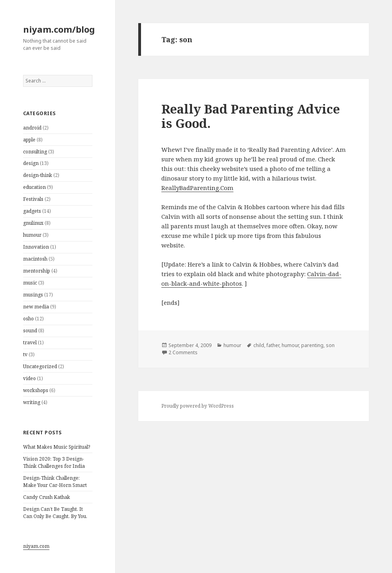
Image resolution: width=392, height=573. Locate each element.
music (30, 283)
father (273, 345)
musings (33, 295)
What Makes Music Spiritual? (57, 447)
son (330, 345)
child (259, 345)
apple (29, 140)
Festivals (33, 199)
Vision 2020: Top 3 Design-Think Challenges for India (54, 462)
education (34, 187)
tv (25, 354)
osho (28, 319)
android (32, 128)
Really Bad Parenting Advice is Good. (251, 116)
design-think (38, 175)
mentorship (37, 271)
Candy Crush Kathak (47, 497)
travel (30, 342)
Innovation (36, 247)
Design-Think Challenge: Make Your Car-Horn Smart (55, 482)
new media (36, 307)
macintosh (35, 259)
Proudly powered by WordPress (198, 406)
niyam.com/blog (59, 29)
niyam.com (36, 546)
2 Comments (183, 352)
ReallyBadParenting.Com (197, 188)
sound (30, 331)
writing (32, 402)
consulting (35, 152)
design (31, 163)
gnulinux (33, 223)
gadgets (32, 211)
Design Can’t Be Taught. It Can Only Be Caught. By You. (55, 513)
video (29, 378)
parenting (312, 345)
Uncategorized (40, 366)
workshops (36, 390)
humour (32, 235)
